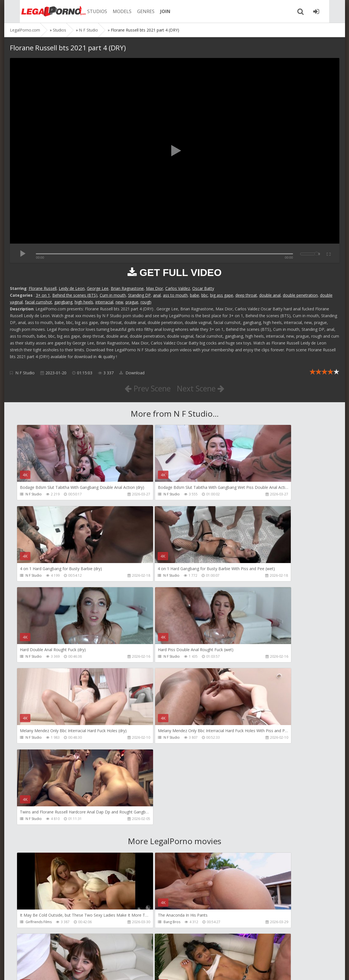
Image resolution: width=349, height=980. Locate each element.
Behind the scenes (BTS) (75, 295)
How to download (91, 953)
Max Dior (154, 288)
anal (157, 295)
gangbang (63, 302)
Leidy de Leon (72, 288)
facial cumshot (38, 302)
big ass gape (222, 295)
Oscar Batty (203, 288)
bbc (205, 295)
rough (146, 302)
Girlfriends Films (39, 761)
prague (132, 302)
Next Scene (202, 388)
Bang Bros (140, 761)
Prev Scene (146, 388)
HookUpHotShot (250, 761)
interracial (104, 302)
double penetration (300, 295)
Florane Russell (43, 288)
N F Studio (25, 373)
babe (195, 295)
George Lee (98, 288)
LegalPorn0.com (52, 970)
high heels (84, 302)
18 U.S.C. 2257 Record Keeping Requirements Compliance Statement (191, 970)
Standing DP (139, 295)
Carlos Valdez (178, 288)
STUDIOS (88, 11)
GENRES (137, 11)
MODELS (113, 11)
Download (132, 373)
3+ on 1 (43, 295)
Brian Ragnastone (127, 288)
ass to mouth (175, 295)
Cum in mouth (113, 295)
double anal (270, 295)
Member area (50, 953)
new (119, 302)
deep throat (246, 295)
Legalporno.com (41, 11)
